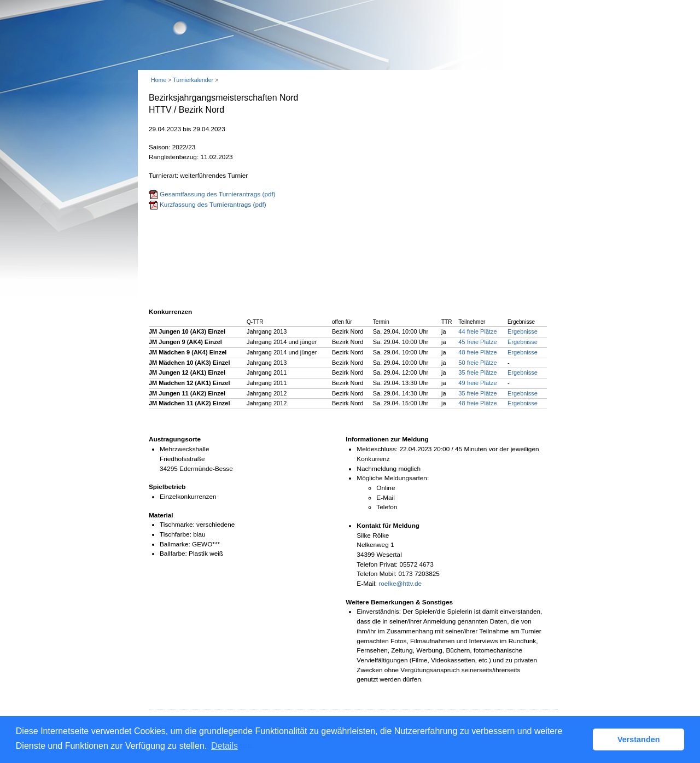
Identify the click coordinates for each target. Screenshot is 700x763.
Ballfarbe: (173, 554)
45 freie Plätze (477, 342)
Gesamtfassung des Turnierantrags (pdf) (218, 194)
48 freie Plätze (477, 352)
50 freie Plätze (477, 363)
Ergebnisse (523, 331)
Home (159, 80)
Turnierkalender (193, 80)
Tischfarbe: (176, 534)
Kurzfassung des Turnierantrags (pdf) (213, 205)
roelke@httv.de (400, 584)
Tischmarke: (177, 525)
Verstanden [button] (639, 739)
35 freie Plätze (477, 372)
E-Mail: (367, 584)
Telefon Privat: (377, 564)
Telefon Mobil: (377, 574)
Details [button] (224, 746)
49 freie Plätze (477, 383)
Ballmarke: (175, 544)
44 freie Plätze (477, 331)
